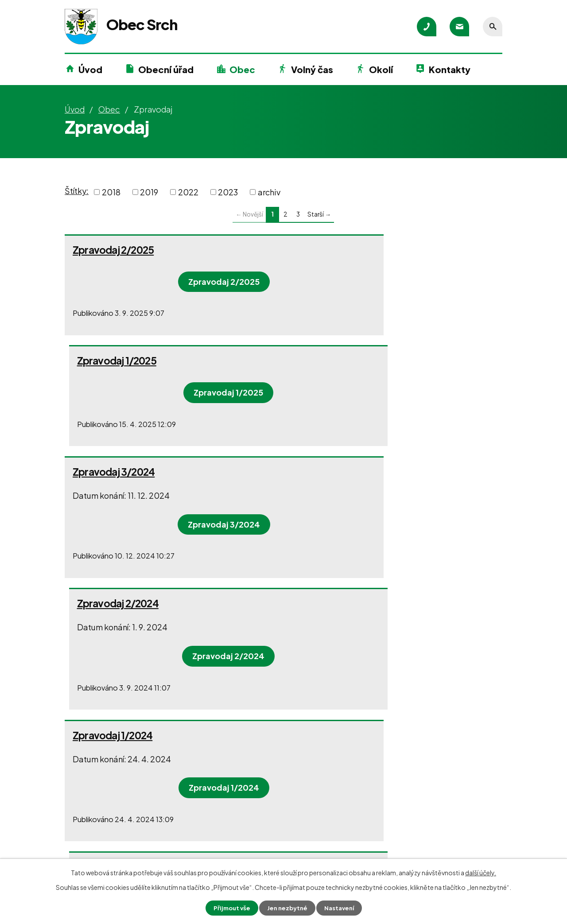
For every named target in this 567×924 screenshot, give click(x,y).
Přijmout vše (229, 908)
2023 (228, 192)
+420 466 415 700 (113, 821)
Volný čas (312, 69)
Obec (242, 69)
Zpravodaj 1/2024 (113, 503)
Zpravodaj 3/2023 (336, 503)
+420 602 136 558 (254, 837)
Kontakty (450, 69)
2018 (111, 192)
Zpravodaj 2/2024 (336, 361)
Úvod (90, 69)
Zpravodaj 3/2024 (114, 361)
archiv (269, 192)
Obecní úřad (166, 69)
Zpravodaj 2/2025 (113, 250)
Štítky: (77, 191)
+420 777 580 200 (113, 837)
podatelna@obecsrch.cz (125, 853)
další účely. (481, 872)
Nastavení (341, 908)
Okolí (381, 69)
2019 (149, 192)
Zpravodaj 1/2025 (335, 250)
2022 (188, 192)
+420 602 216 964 (254, 821)
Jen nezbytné (287, 908)
